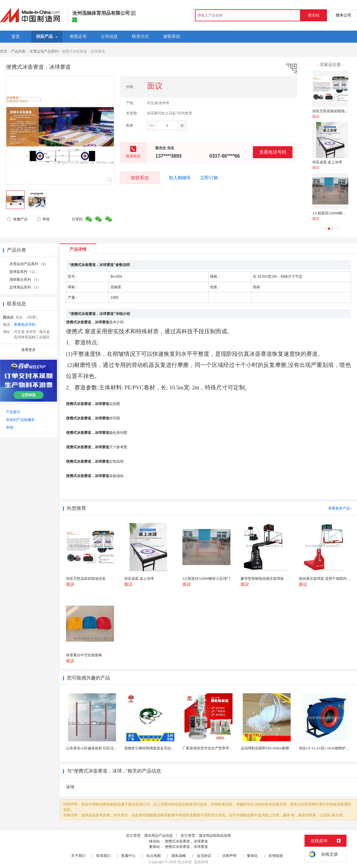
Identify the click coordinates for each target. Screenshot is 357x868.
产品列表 (18, 51)
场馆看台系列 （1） (25, 280)
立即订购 (209, 178)
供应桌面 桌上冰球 (327, 162)
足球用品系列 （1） (25, 287)
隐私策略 (179, 856)
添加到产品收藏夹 (20, 420)
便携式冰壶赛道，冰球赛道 (186, 841)
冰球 (70, 787)
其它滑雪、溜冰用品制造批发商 (206, 836)
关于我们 (78, 856)
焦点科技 (185, 862)
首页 (4, 51)
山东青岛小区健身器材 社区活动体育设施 (99, 748)
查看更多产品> (340, 508)
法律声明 (229, 856)
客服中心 (128, 856)
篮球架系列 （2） (23, 272)
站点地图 (154, 856)
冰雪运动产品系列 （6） (29, 264)
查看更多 (28, 350)
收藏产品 (17, 219)
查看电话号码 (273, 152)
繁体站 (252, 856)
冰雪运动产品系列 (44, 51)
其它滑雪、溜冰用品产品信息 (149, 836)
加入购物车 (180, 178)
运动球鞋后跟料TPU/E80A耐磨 (265, 748)
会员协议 (204, 856)
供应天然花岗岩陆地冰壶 (332, 111)
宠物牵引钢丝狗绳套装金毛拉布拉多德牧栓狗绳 (162, 748)
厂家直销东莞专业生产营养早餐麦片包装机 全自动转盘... (227, 748)
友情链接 (276, 856)
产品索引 (13, 412)
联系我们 (103, 856)
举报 (43, 219)
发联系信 (140, 178)
